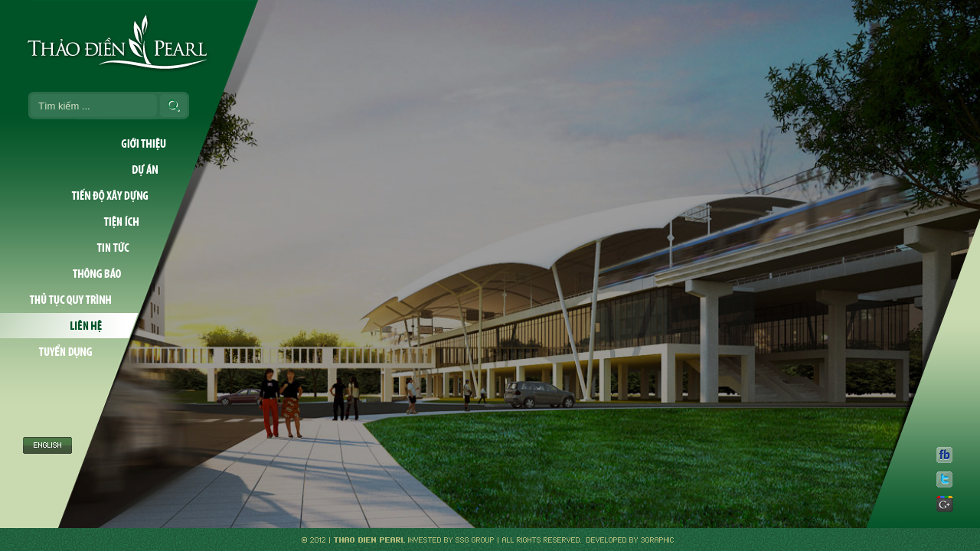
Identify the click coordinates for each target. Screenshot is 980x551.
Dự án (99, 170)
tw (945, 479)
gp (945, 504)
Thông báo (79, 274)
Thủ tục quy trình (75, 300)
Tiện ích (89, 222)
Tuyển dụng (65, 352)
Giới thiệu (104, 144)
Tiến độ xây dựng (94, 196)
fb (945, 455)
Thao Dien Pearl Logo (129, 43)
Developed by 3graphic (628, 540)
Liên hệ (70, 326)
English (47, 396)
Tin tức (84, 248)
